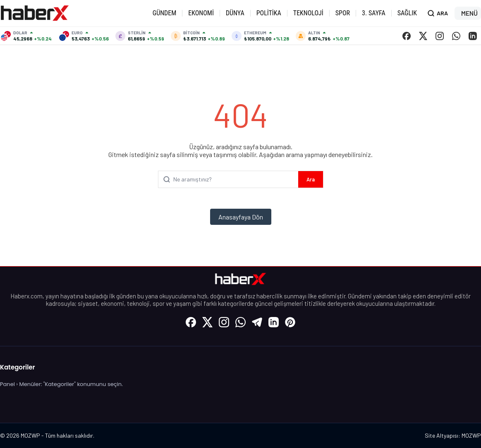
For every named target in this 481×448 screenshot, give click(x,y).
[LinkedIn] (473, 36)
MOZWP (471, 435)
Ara (311, 179)
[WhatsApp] (456, 36)
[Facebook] (407, 36)
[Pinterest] (290, 322)
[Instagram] (440, 36)
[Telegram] (257, 322)
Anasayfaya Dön (241, 217)
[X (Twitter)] (423, 36)
